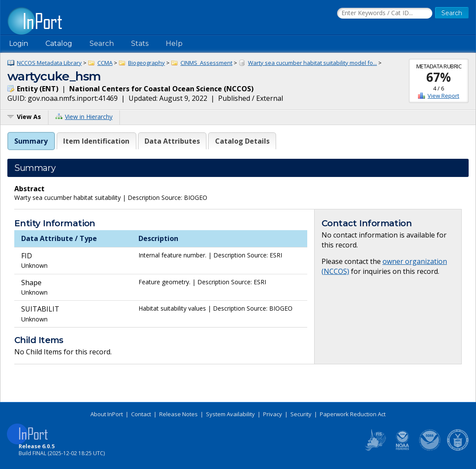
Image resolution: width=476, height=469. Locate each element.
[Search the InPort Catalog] (385, 13)
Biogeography (146, 63)
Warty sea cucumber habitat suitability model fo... (312, 63)
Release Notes (178, 414)
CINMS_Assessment (206, 63)
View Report (443, 96)
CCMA (105, 63)
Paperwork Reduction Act (353, 414)
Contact (141, 414)
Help (174, 43)
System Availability (230, 414)
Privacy (273, 414)
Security (301, 414)
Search (102, 43)
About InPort (107, 414)
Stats (140, 43)
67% (439, 77)
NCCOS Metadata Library (49, 63)
